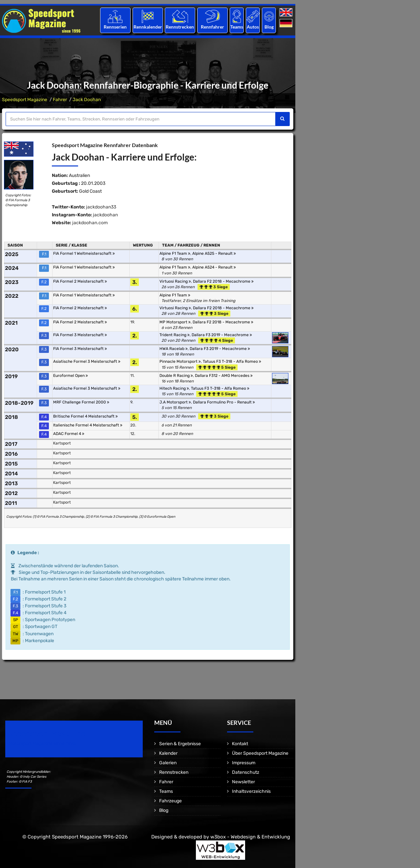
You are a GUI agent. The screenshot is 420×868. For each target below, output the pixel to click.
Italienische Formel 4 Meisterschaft (88, 425)
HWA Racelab (174, 349)
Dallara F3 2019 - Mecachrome (222, 335)
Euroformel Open (71, 376)
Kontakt (240, 744)
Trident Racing (175, 335)
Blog (269, 27)
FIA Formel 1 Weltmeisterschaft (84, 253)
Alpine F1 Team (175, 253)
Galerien (168, 763)
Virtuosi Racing (175, 281)
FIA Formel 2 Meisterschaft (80, 281)
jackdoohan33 (101, 207)
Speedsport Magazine (25, 100)
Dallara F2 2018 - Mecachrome (223, 281)
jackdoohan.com (90, 223)
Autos (253, 27)
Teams (237, 27)
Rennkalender (147, 27)
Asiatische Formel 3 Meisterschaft (87, 361)
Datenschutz (246, 772)
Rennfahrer (212, 27)
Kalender (168, 753)
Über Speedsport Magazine (260, 753)
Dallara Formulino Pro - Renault (224, 402)
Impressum (244, 763)
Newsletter (243, 782)
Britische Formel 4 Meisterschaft (85, 416)
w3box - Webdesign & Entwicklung (250, 837)
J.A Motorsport (175, 402)
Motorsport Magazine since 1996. (43, 743)
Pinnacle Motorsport (180, 361)
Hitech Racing (174, 388)
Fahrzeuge (170, 801)
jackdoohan (105, 215)
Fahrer (60, 100)
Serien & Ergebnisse (180, 744)
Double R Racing (176, 376)
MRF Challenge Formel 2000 (81, 402)
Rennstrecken (180, 27)
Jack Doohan (87, 100)
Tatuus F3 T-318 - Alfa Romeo (232, 361)
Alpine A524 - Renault (214, 267)
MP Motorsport (175, 322)
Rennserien (115, 27)
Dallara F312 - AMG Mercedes (224, 376)
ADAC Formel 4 (69, 434)
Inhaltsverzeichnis (251, 791)
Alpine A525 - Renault (214, 253)
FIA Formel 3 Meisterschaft (80, 335)
